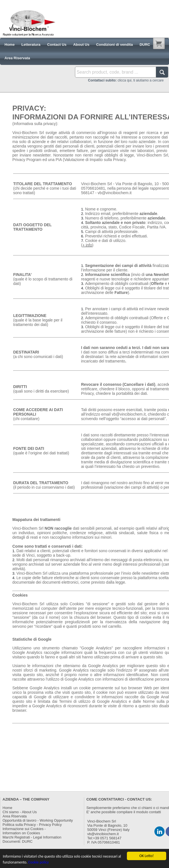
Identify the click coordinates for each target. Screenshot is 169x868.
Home (7, 808)
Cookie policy (38, 863)
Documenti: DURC (18, 841)
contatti (155, 812)
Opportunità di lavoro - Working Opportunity (38, 820)
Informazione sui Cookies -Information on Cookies (24, 831)
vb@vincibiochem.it (103, 834)
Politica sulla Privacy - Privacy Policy (32, 825)
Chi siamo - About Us (20, 812)
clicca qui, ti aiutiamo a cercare (126, 80)
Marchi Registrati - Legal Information (32, 837)
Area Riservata (15, 816)
